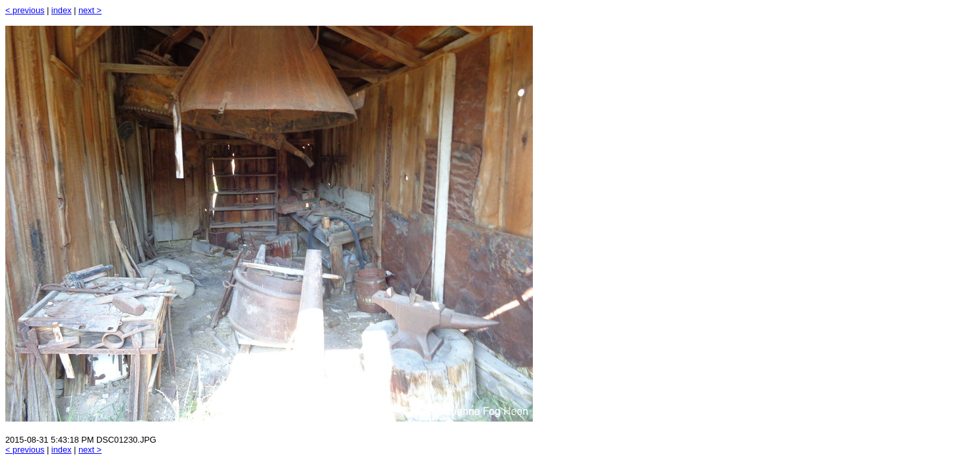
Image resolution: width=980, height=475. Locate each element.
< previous (25, 10)
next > (90, 10)
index (62, 10)
